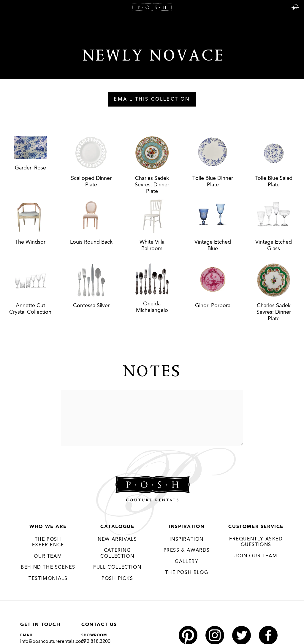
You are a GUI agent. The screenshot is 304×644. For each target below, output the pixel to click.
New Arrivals (117, 540)
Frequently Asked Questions (256, 542)
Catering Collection (117, 553)
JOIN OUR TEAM (256, 556)
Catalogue (117, 527)
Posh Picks (117, 579)
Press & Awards (187, 551)
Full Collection (117, 567)
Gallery (187, 562)
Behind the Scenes (48, 567)
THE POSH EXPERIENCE (48, 543)
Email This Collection (152, 99)
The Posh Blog (187, 573)
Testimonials (48, 579)
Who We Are (48, 527)
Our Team (48, 556)
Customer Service (256, 527)
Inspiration (187, 527)
